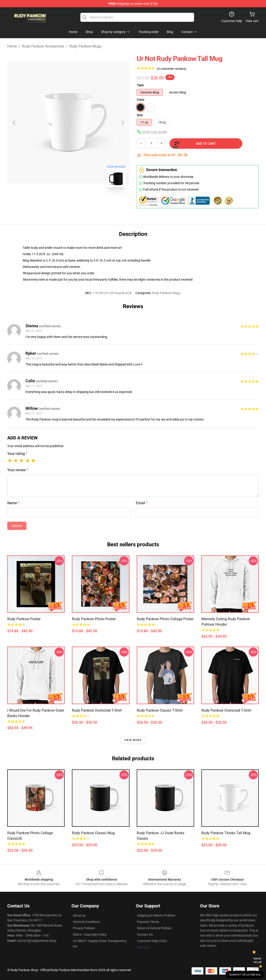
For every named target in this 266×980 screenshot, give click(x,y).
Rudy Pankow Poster (24, 619)
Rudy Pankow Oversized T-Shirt (97, 710)
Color (141, 100)
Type (140, 85)
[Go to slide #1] (57, 201)
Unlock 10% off (257, 960)
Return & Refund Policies (154, 928)
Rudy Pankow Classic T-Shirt (160, 710)
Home (12, 46)
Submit (17, 526)
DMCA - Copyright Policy (90, 935)
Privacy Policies (84, 928)
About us (79, 915)
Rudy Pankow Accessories (43, 46)
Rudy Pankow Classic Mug (93, 833)
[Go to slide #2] (80, 201)
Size (140, 115)
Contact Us (145, 935)
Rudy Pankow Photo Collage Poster (165, 619)
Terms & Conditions (86, 922)
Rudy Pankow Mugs (85, 46)
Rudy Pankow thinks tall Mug (226, 833)
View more (133, 740)
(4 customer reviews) (172, 69)
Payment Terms (148, 922)
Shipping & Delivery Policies (156, 915)
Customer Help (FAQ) (152, 941)
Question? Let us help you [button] (245, 975)
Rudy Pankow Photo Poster (94, 619)
